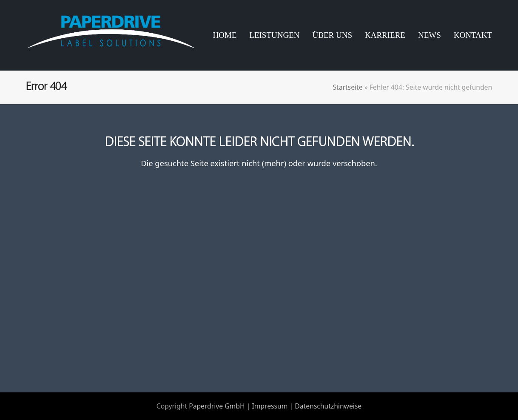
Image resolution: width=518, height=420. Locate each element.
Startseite (347, 87)
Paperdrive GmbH (217, 406)
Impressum (270, 406)
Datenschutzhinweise (328, 406)
